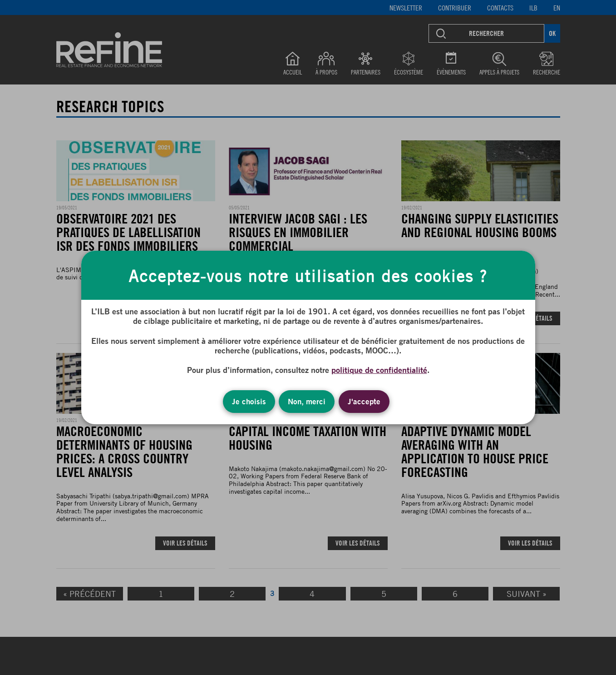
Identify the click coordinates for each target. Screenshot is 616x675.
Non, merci (307, 401)
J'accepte (364, 401)
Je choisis (249, 401)
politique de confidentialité (379, 370)
